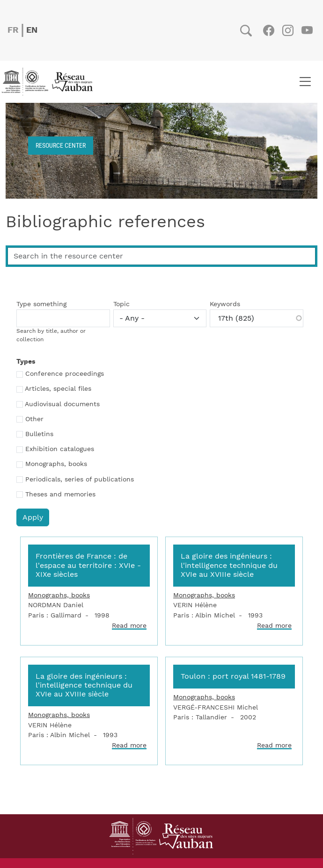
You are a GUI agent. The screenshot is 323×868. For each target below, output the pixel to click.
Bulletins (39, 434)
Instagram (288, 30)
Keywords (225, 304)
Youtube (307, 30)
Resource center (61, 145)
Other (34, 419)
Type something (41, 304)
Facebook (268, 30)
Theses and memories (60, 495)
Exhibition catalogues (60, 449)
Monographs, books (56, 464)
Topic (121, 304)
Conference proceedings (65, 374)
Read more (129, 626)
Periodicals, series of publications (80, 480)
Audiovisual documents (62, 404)
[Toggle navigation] (305, 82)
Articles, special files (58, 389)
